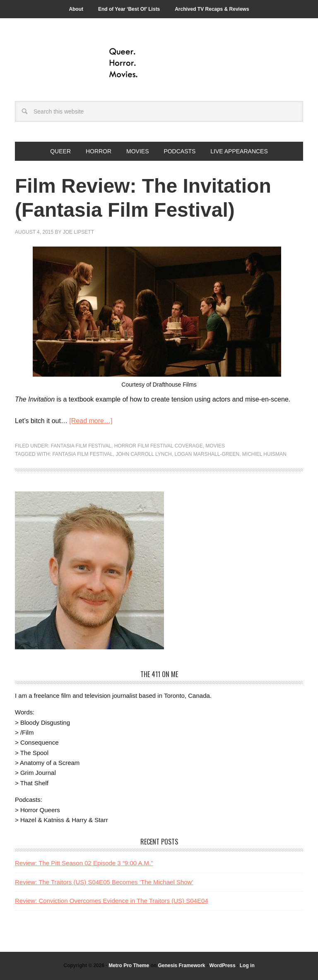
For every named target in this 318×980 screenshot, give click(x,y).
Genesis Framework (181, 965)
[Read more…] (91, 421)
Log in (247, 965)
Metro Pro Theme (129, 965)
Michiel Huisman (264, 454)
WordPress (223, 965)
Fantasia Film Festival (81, 446)
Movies (215, 446)
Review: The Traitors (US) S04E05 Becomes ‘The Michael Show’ (104, 882)
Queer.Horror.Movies (159, 63)
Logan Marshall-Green (207, 454)
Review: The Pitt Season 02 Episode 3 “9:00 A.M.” (84, 863)
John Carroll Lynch (143, 454)
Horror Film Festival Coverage (159, 446)
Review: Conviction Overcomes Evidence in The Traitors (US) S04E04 (112, 901)
